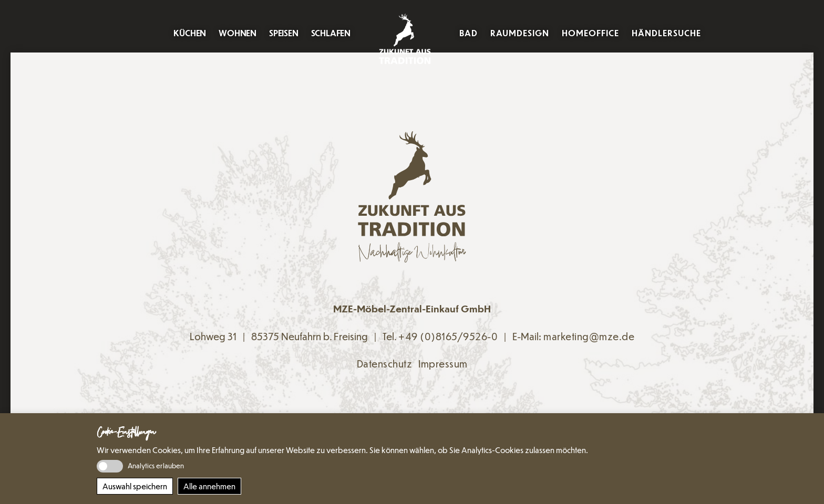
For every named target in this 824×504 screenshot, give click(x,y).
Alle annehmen (209, 486)
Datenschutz (385, 364)
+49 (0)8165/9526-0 (448, 336)
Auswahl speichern (135, 486)
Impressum (443, 364)
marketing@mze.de (589, 336)
